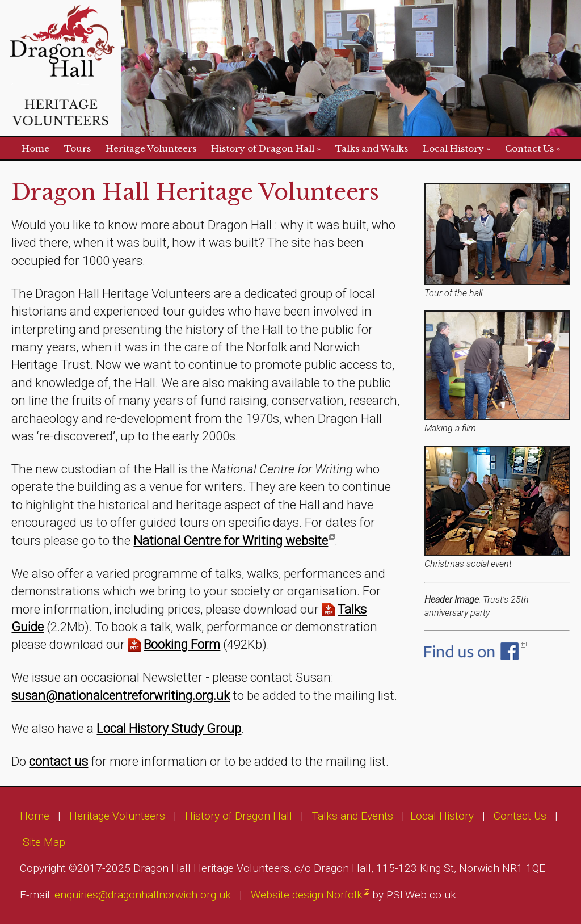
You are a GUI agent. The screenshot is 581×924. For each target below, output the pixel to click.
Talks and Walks (372, 148)
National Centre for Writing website (231, 540)
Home (35, 148)
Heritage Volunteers (151, 148)
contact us (58, 761)
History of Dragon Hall (263, 148)
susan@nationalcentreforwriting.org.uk (121, 695)
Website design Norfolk (307, 895)
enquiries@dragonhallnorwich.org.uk (143, 895)
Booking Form (182, 644)
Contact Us (529, 148)
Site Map (44, 842)
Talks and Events (353, 816)
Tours (77, 148)
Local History (453, 148)
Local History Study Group (169, 728)
